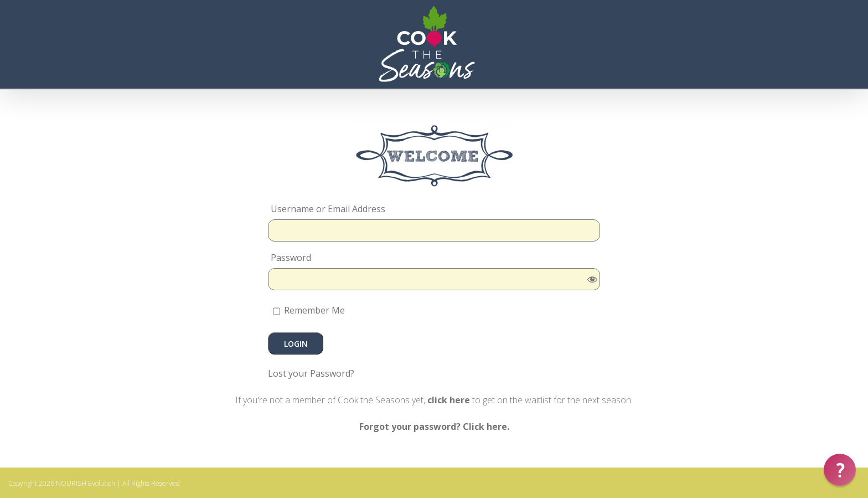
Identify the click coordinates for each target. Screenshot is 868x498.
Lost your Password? (311, 373)
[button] (840, 470)
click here (449, 400)
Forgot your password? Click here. (434, 427)
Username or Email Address (328, 209)
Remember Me (309, 311)
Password (291, 258)
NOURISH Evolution (86, 483)
